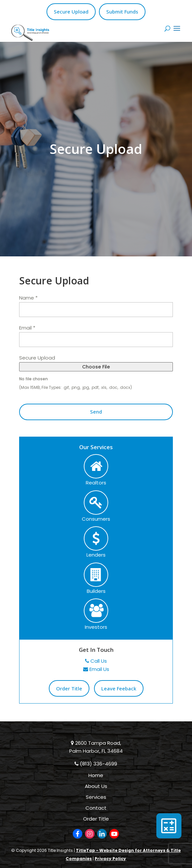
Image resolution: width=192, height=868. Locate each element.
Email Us (96, 669)
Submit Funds (122, 12)
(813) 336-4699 (96, 764)
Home (96, 775)
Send (96, 412)
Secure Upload (71, 12)
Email (27, 328)
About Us (96, 786)
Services (96, 797)
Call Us (96, 661)
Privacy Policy (110, 859)
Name (28, 298)
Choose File (96, 367)
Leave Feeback (119, 688)
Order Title (69, 688)
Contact (96, 808)
